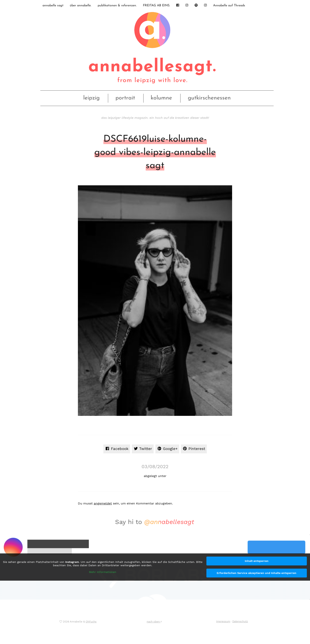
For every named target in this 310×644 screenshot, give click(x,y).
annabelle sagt (53, 6)
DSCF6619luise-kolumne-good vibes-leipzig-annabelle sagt (155, 153)
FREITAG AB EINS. (156, 6)
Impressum (223, 621)
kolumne (161, 98)
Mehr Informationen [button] (103, 572)
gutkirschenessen (209, 98)
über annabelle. (81, 6)
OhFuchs (91, 622)
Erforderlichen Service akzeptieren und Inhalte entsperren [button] (257, 573)
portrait (125, 98)
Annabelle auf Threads (229, 6)
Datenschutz (240, 621)
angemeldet (103, 503)
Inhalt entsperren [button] (257, 561)
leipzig (91, 98)
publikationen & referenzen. (117, 6)
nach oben (154, 622)
